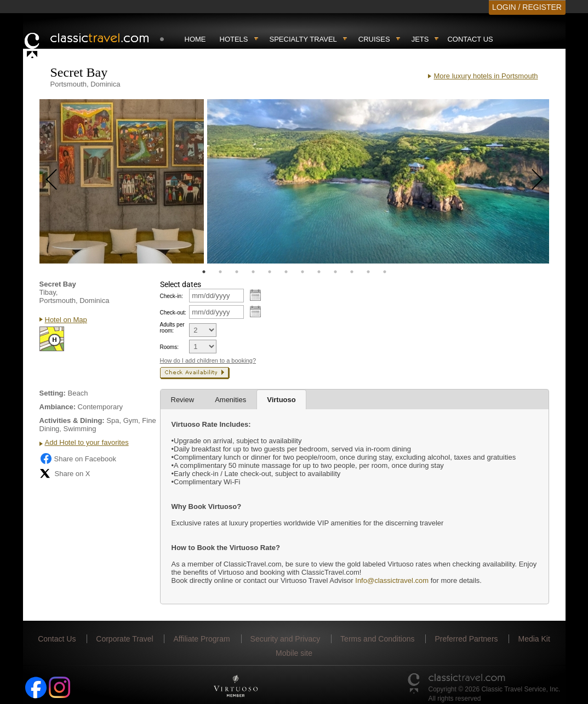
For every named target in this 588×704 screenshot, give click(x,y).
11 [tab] (368, 272)
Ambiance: (58, 407)
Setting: (53, 393)
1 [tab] (204, 272)
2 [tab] (220, 272)
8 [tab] (319, 272)
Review (183, 400)
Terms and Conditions (377, 639)
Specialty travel (303, 39)
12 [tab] (385, 272)
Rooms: (169, 347)
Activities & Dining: (72, 420)
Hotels (234, 39)
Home (195, 39)
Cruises (374, 39)
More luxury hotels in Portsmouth (486, 76)
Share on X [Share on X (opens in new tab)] (65, 473)
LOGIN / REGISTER (527, 7)
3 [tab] (237, 272)
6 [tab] (286, 272)
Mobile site (294, 653)
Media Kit (534, 639)
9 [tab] (335, 272)
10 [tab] (352, 272)
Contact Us (470, 39)
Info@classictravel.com (392, 580)
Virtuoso (281, 400)
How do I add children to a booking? (208, 360)
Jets (420, 39)
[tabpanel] (122, 181)
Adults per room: (172, 328)
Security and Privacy (286, 639)
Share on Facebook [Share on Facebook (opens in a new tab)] (78, 459)
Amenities (230, 400)
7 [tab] (302, 272)
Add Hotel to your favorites (87, 442)
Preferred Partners (466, 639)
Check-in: (172, 296)
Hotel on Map (66, 320)
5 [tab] (270, 272)
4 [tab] (253, 272)
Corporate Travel (124, 639)
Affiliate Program (201, 639)
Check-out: (173, 313)
